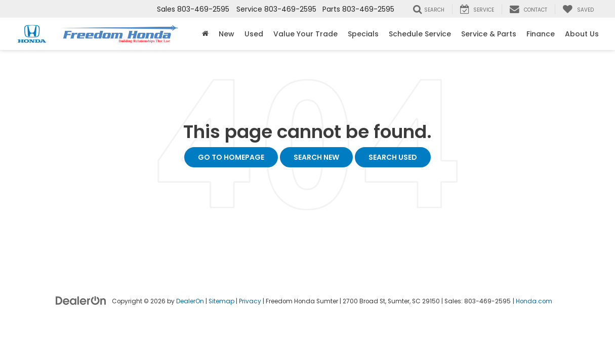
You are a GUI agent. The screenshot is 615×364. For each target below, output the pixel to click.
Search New (316, 157)
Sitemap (221, 301)
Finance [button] (541, 34)
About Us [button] (582, 34)
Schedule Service (420, 34)
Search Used (393, 157)
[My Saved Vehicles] (578, 9)
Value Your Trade (305, 34)
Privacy (250, 301)
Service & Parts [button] (489, 34)
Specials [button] (363, 34)
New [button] (227, 34)
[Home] (205, 34)
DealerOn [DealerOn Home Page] (190, 301)
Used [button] (254, 34)
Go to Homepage (231, 157)
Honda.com (534, 301)
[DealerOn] (81, 300)
